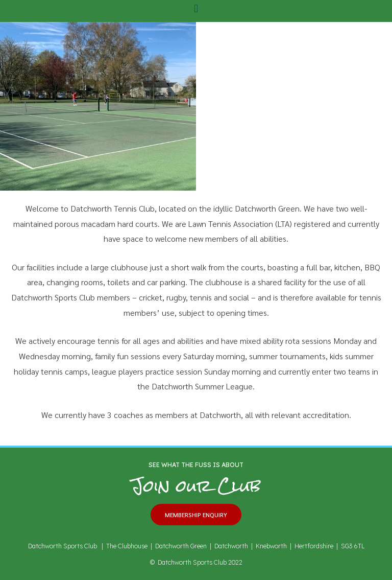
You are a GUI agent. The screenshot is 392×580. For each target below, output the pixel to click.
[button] (196, 8)
